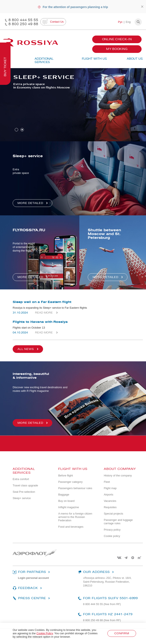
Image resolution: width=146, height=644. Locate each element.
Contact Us (53, 22)
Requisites (110, 507)
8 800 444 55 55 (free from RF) (102, 604)
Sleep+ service (22, 498)
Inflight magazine (69, 507)
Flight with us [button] (94, 59)
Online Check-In (117, 39)
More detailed (33, 423)
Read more (44, 313)
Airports (109, 495)
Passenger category (70, 482)
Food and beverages (71, 527)
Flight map (110, 488)
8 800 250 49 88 (23, 24)
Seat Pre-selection (24, 492)
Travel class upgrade (25, 485)
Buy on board (66, 501)
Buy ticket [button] (5, 67)
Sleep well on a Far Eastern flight (42, 302)
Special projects (114, 514)
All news (29, 349)
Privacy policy (112, 530)
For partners (32, 572)
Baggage (64, 495)
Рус (120, 22)
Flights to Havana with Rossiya (40, 322)
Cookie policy (112, 536)
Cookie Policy (45, 633)
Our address (96, 572)
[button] (138, 22)
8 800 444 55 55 (23, 20)
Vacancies (110, 501)
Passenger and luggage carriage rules (118, 522)
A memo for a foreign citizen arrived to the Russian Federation (75, 517)
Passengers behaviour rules (75, 488)
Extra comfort (21, 479)
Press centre (32, 598)
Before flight (66, 475)
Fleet (107, 482)
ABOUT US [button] (135, 59)
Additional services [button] (44, 60)
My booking (117, 49)
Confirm (122, 633)
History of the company (118, 475)
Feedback (28, 588)
